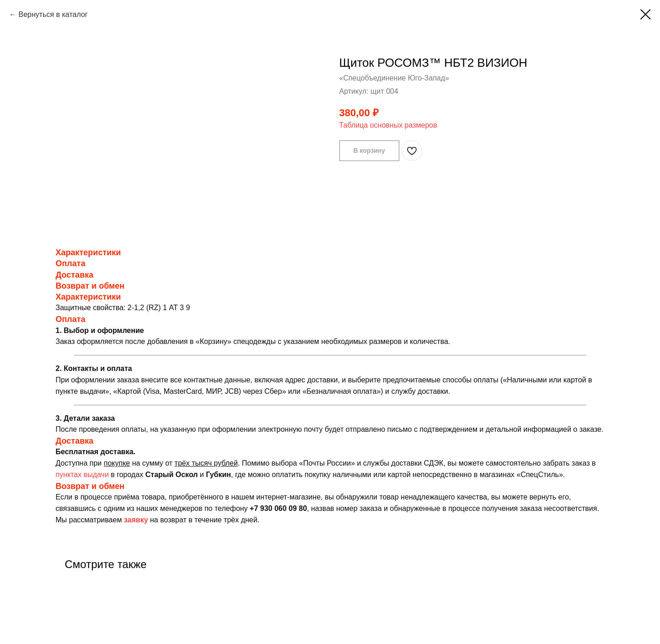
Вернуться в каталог (53, 14)
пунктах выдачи (82, 475)
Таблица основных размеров (388, 125)
